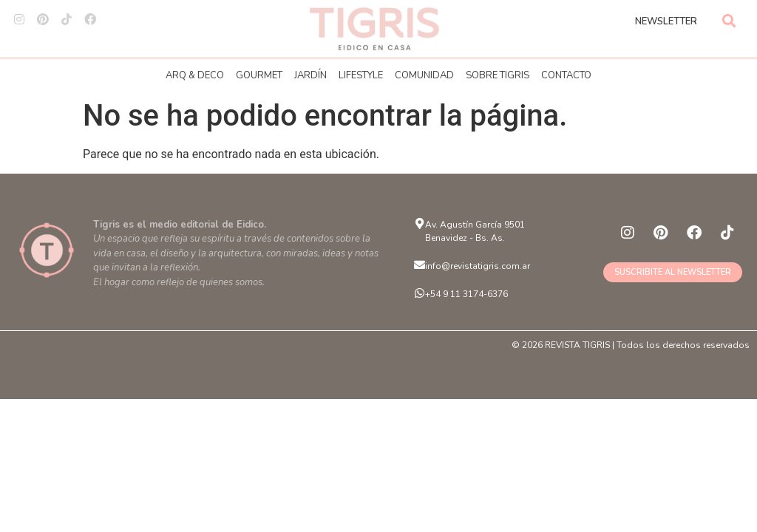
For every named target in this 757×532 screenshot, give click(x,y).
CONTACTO (566, 75)
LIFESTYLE (361, 75)
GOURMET (259, 75)
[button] (729, 21)
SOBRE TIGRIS (498, 75)
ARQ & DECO (195, 75)
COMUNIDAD (424, 75)
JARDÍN (310, 75)
